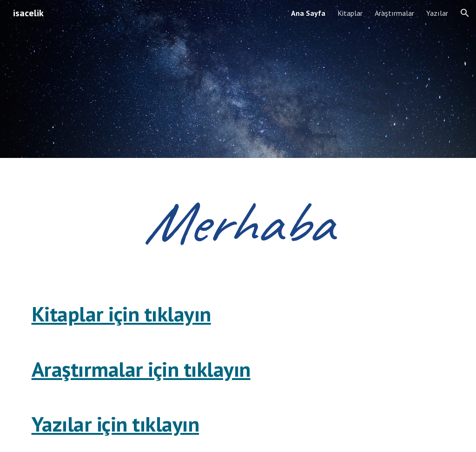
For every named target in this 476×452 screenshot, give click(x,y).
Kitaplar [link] (350, 13)
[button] (465, 13)
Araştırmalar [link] (394, 13)
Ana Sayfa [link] (308, 13)
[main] (238, 222)
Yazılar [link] (437, 13)
